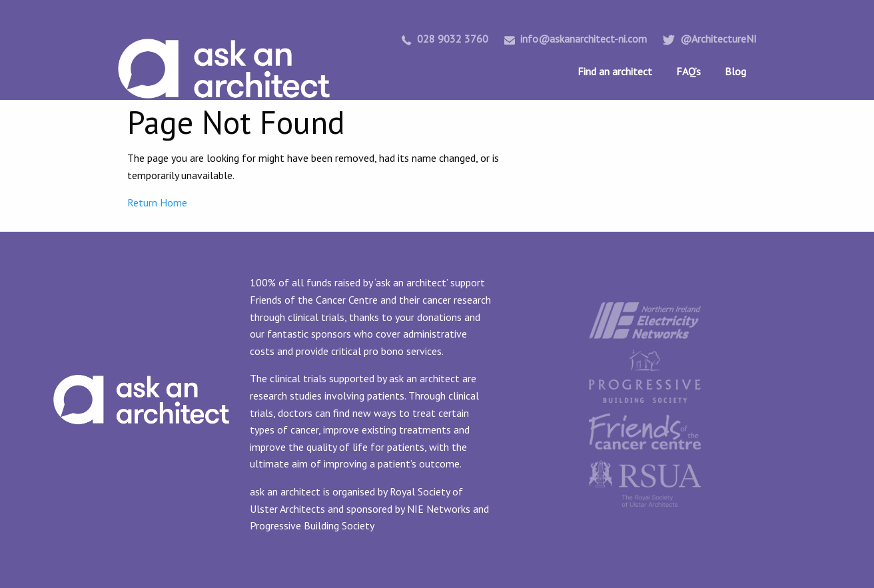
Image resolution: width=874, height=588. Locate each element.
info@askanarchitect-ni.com (576, 39)
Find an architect (615, 71)
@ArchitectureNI (710, 39)
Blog (735, 71)
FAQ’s (688, 71)
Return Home (157, 202)
